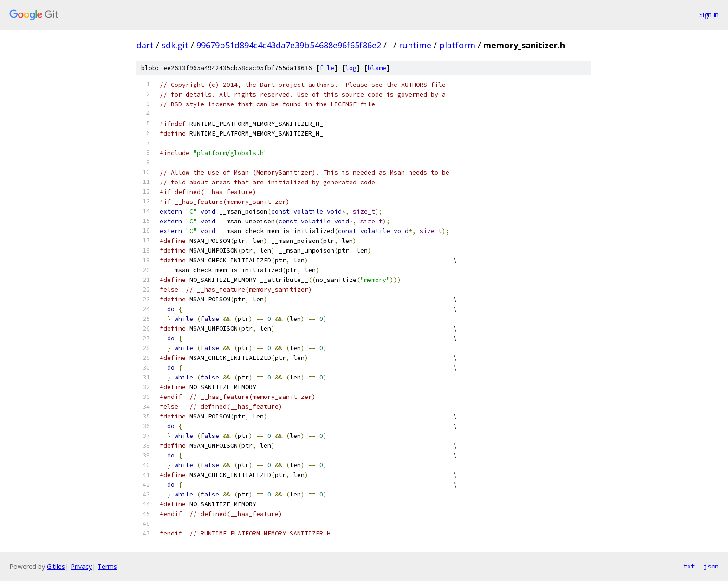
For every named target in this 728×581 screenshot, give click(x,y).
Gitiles (56, 566)
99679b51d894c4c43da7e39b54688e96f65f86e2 (289, 45)
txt (689, 566)
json (711, 566)
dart (145, 45)
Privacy (81, 566)
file (327, 68)
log (351, 68)
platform (457, 45)
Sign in (709, 15)
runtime (415, 45)
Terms (107, 566)
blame (377, 68)
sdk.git (175, 45)
